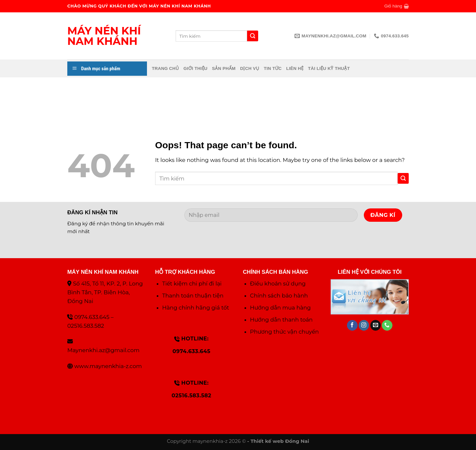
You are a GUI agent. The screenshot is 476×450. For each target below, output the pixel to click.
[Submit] (403, 178)
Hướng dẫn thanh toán (281, 320)
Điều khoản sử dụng (278, 284)
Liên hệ (295, 68)
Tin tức (273, 68)
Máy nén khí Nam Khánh (104, 36)
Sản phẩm (224, 68)
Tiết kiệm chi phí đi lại (192, 284)
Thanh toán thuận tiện (193, 296)
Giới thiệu (195, 68)
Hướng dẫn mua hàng (280, 308)
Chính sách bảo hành (279, 296)
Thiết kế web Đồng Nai (280, 441)
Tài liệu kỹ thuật (329, 68)
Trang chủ (165, 68)
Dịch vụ (250, 68)
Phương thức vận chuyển (284, 332)
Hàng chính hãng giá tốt (196, 308)
